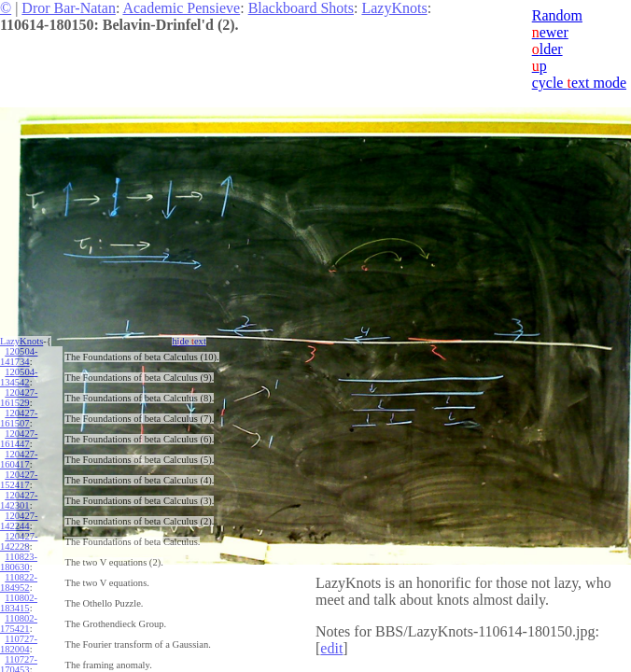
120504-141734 (19, 357)
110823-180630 (19, 562)
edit (331, 648)
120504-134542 (19, 377)
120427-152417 (19, 480)
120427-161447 (19, 439)
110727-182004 (19, 644)
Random (557, 15)
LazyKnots (394, 8)
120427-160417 (19, 459)
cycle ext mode (579, 83)
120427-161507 (19, 418)
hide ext (189, 341)
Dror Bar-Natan (69, 8)
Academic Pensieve (181, 8)
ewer (550, 32)
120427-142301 (19, 500)
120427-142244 (19, 521)
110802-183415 (19, 603)
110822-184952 (19, 582)
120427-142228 (19, 541)
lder (547, 49)
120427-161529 (19, 398)
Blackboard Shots (301, 8)
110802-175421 (19, 623)
